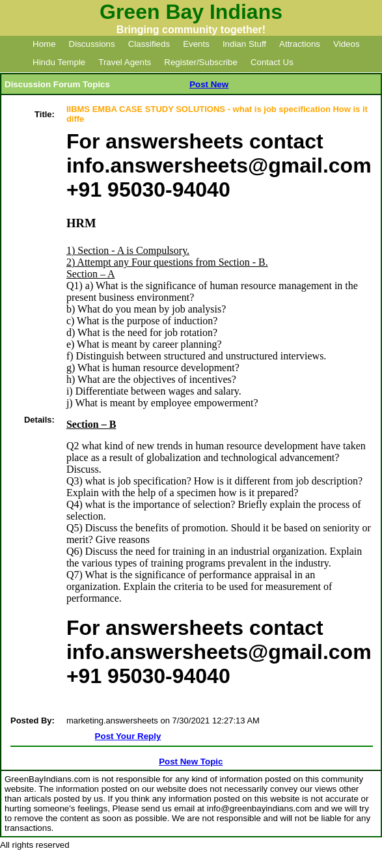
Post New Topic (191, 762)
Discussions (92, 44)
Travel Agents (125, 62)
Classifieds (149, 44)
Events (196, 44)
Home (44, 44)
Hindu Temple (59, 62)
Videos (347, 44)
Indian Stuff (244, 44)
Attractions (300, 44)
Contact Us (272, 62)
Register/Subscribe (201, 62)
